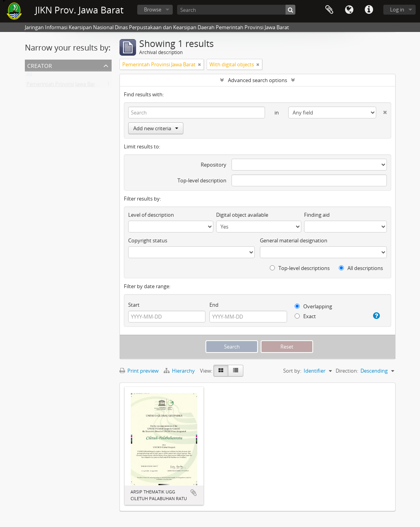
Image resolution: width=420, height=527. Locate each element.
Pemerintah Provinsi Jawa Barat (63, 86)
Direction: (347, 371)
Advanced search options (258, 80)
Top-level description (202, 180)
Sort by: (292, 371)
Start (134, 305)
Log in (397, 9)
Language (349, 10)
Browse (153, 9)
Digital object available (242, 215)
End (214, 305)
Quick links (369, 10)
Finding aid (317, 215)
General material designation (294, 240)
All (29, 76)
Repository (214, 165)
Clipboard (329, 10)
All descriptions (361, 268)
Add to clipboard (194, 493)
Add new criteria (156, 128)
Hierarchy (180, 371)
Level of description (151, 215)
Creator (40, 65)
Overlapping (313, 306)
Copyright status (148, 240)
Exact (305, 316)
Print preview (139, 371)
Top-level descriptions (300, 268)
